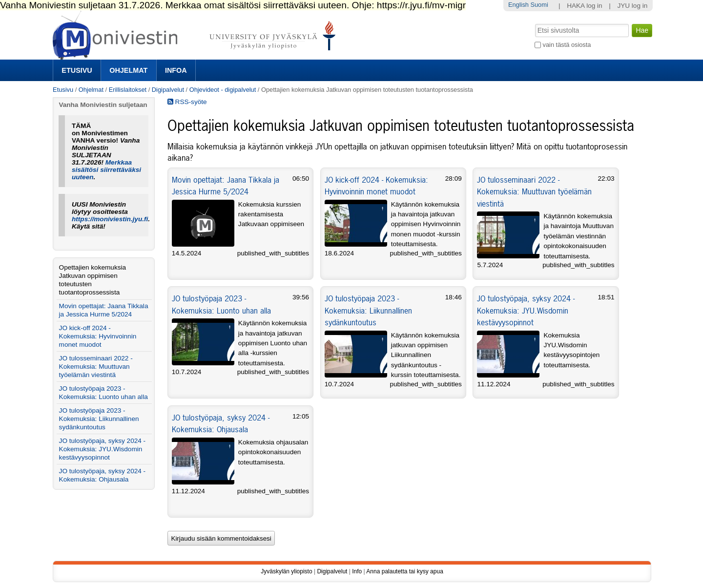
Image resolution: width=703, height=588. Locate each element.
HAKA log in (585, 6)
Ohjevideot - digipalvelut (223, 90)
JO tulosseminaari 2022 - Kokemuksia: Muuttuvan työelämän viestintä (534, 192)
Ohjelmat (128, 70)
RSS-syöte (187, 102)
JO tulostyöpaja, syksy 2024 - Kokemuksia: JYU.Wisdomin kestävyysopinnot (526, 310)
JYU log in (632, 6)
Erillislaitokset (128, 90)
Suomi (539, 5)
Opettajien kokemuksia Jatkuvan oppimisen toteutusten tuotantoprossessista (93, 280)
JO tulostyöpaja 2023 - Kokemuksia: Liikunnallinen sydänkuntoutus (368, 310)
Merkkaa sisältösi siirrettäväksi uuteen (106, 170)
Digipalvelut (168, 90)
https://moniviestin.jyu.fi (110, 219)
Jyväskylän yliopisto (286, 571)
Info (357, 571)
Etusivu (77, 70)
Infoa (176, 70)
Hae (534, 23)
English (518, 5)
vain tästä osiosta (567, 45)
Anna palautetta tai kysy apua (404, 571)
